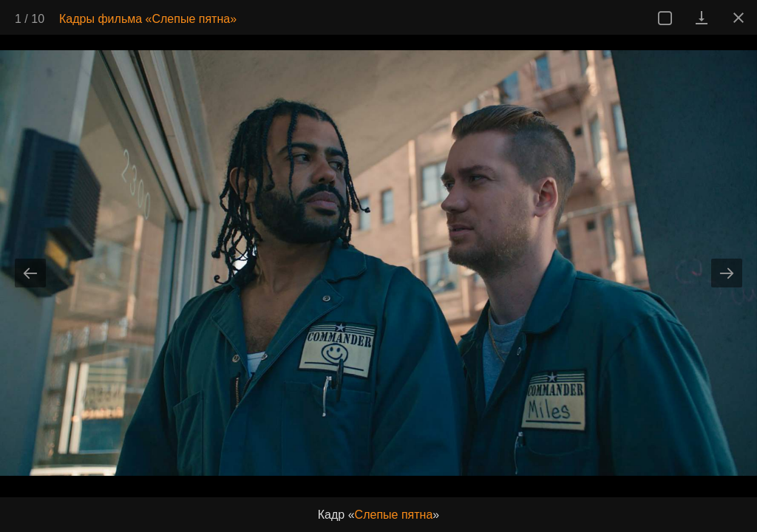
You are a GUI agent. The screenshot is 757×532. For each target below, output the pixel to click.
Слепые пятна (394, 515)
